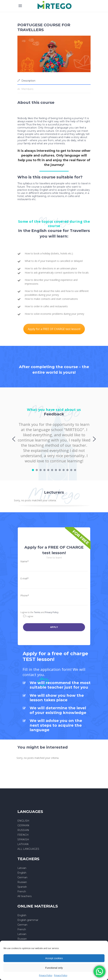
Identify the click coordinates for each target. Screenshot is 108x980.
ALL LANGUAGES (28, 849)
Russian (22, 882)
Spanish (22, 887)
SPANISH (23, 840)
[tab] (54, 81)
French (22, 891)
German (22, 877)
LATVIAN (23, 844)
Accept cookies (54, 958)
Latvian (22, 868)
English (22, 873)
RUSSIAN (23, 830)
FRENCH (23, 835)
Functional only (54, 968)
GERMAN (23, 825)
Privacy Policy (46, 975)
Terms (37, 612)
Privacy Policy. (52, 612)
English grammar (28, 920)
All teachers (24, 896)
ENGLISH (23, 821)
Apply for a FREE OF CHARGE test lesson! (54, 329)
